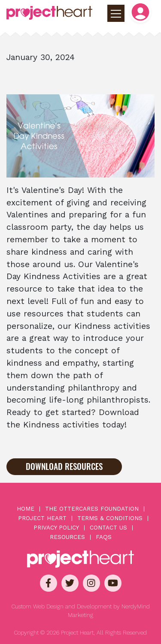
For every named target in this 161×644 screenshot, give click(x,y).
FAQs (104, 537)
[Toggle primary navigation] (116, 13)
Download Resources (64, 466)
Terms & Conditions (110, 518)
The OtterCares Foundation (92, 509)
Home (26, 509)
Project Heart (42, 518)
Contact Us (108, 528)
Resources (67, 537)
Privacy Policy (56, 528)
